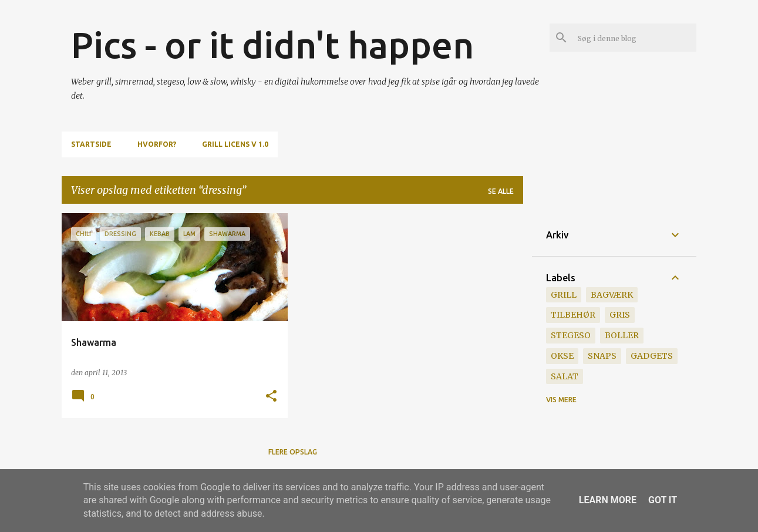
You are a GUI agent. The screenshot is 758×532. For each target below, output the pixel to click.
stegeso (571, 335)
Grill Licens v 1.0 (235, 144)
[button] (271, 397)
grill (564, 295)
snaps (602, 356)
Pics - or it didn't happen (272, 45)
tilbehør (573, 315)
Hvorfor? (157, 144)
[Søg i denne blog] (635, 38)
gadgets (652, 356)
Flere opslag (293, 452)
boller (622, 335)
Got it (663, 500)
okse (562, 356)
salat (565, 376)
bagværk (612, 295)
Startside (91, 144)
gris (620, 315)
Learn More (608, 500)
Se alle (501, 191)
